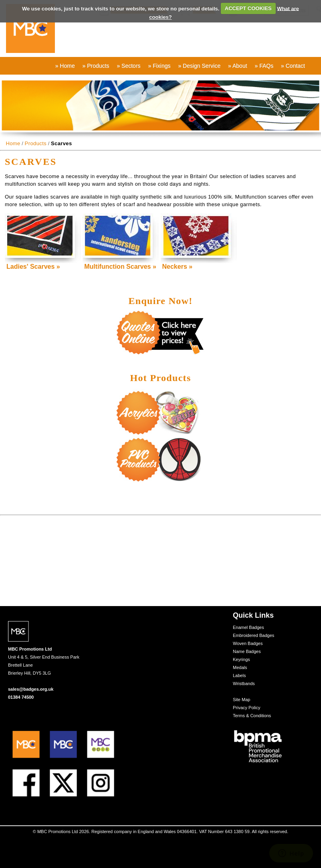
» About (238, 66)
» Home (65, 66)
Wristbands (244, 683)
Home (13, 143)
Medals (240, 667)
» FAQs (264, 66)
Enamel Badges (248, 627)
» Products (96, 66)
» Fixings (159, 66)
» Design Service (199, 66)
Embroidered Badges (253, 635)
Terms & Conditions (252, 716)
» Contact (293, 66)
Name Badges (247, 651)
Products (36, 143)
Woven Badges (248, 643)
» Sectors (128, 66)
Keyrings (241, 659)
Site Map (241, 700)
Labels (239, 675)
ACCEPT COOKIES (248, 8)
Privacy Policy (246, 708)
